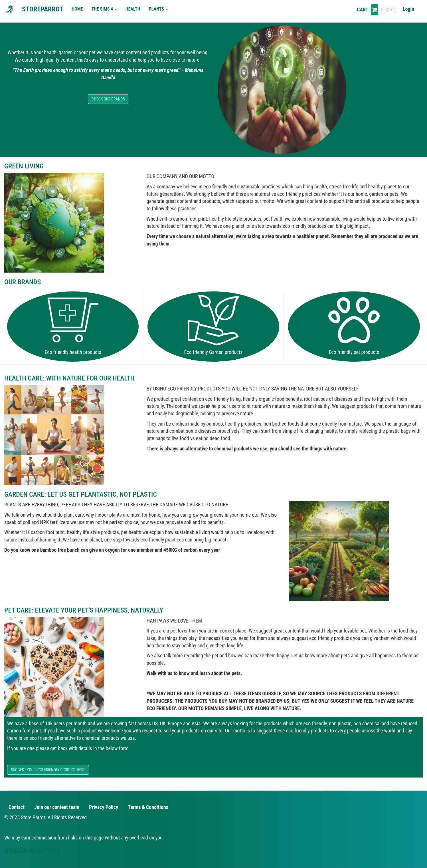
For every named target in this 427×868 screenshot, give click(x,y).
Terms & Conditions (148, 807)
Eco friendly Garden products (213, 352)
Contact (17, 807)
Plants (158, 9)
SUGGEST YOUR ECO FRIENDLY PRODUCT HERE (48, 770)
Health (133, 9)
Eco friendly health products (73, 352)
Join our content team (57, 807)
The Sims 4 (104, 9)
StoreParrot (43, 9)
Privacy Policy (104, 807)
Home (77, 9)
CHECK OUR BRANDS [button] (108, 99)
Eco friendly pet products (354, 352)
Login (408, 9)
